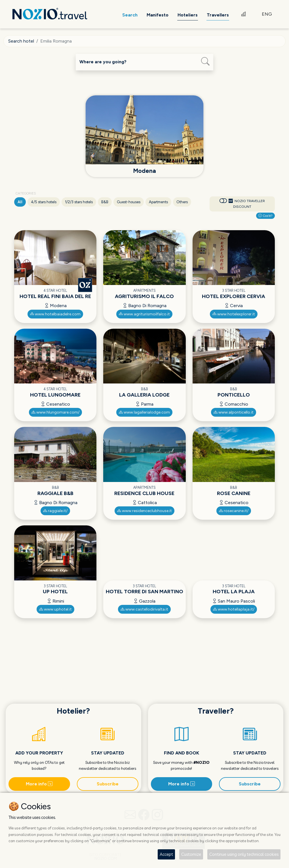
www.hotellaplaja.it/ (234, 609)
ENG (267, 14)
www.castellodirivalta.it (144, 609)
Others (182, 202)
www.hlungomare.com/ (55, 412)
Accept (166, 854)
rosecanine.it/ (234, 511)
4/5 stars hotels (44, 202)
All (20, 202)
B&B (105, 202)
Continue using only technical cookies (244, 854)
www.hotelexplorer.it (234, 314)
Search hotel (21, 41)
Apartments (158, 202)
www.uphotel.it (55, 609)
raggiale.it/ (55, 511)
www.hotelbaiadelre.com (55, 314)
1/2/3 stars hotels (79, 202)
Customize (191, 854)
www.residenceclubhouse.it (144, 511)
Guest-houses (129, 202)
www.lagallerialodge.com (144, 412)
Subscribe (108, 784)
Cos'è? (265, 216)
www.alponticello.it (234, 412)
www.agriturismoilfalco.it (144, 314)
